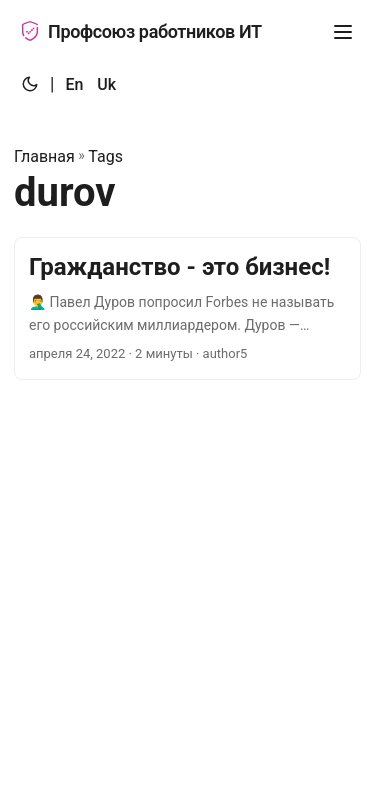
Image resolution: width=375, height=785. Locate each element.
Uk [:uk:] (106, 84)
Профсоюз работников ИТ (141, 31)
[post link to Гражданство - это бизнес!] (187, 308)
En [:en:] (74, 84)
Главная (44, 156)
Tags (105, 156)
